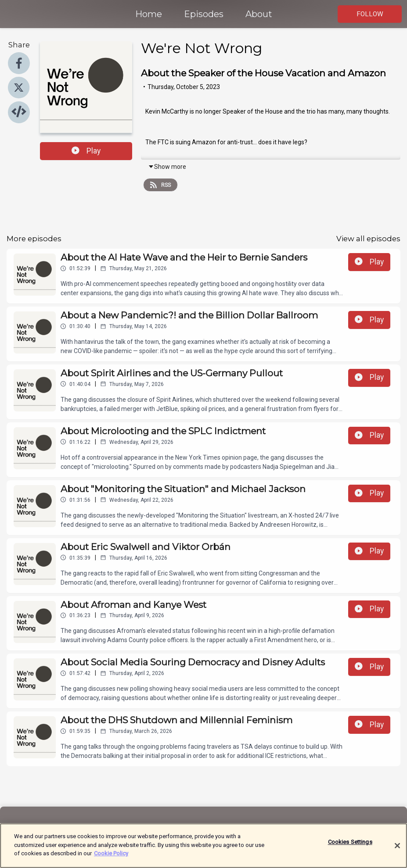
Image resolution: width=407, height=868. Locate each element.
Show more (167, 167)
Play (86, 151)
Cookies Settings (350, 847)
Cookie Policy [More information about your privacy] (111, 858)
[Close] (397, 850)
